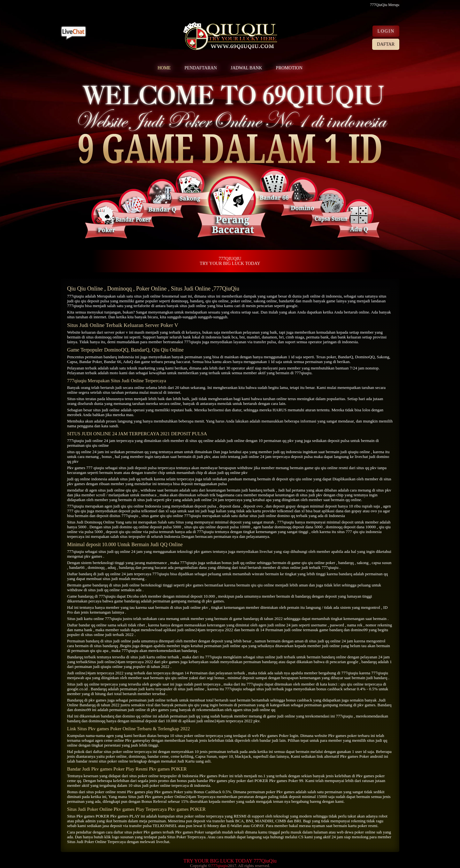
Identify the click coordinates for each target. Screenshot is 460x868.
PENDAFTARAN (201, 68)
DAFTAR (386, 44)
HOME (164, 68)
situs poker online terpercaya (128, 752)
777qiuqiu (76, 296)
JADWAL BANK (246, 68)
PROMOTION (289, 68)
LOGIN (386, 31)
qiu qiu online (217, 301)
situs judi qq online (114, 551)
